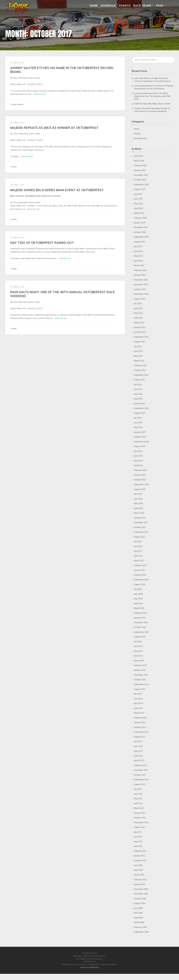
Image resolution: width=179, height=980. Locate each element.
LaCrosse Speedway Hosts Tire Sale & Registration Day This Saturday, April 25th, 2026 (152, 96)
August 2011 (140, 827)
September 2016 (141, 580)
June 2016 (138, 594)
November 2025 (141, 175)
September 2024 (141, 237)
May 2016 (138, 599)
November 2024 (141, 227)
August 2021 (140, 380)
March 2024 (139, 265)
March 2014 (139, 713)
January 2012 (140, 813)
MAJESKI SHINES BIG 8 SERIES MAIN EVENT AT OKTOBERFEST (57, 190)
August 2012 (140, 784)
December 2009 (141, 889)
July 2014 (138, 694)
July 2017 (138, 541)
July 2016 (138, 589)
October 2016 (140, 575)
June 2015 (138, 646)
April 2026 (138, 156)
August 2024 (140, 242)
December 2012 (141, 770)
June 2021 (138, 389)
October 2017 (140, 527)
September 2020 (141, 408)
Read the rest (40, 94)
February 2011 (140, 851)
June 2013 (138, 746)
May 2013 (138, 751)
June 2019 (138, 456)
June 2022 (138, 351)
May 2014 (138, 703)
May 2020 (138, 427)
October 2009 (140, 899)
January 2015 (140, 670)
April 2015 (138, 656)
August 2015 (140, 637)
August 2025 (140, 189)
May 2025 (138, 204)
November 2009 (141, 894)
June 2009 (138, 908)
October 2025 (140, 180)
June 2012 (138, 794)
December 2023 (141, 280)
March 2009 (139, 922)
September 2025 (141, 185)
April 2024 (138, 261)
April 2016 (138, 603)
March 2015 (139, 661)
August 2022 (140, 342)
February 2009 (140, 927)
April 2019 (138, 465)
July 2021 (138, 384)
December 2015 (141, 622)
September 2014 (141, 684)
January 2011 (140, 856)
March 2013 (139, 760)
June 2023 (138, 308)
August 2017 (140, 537)
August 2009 (140, 903)
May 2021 (138, 394)
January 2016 (140, 618)
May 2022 (138, 356)
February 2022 (140, 365)
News (14, 104)
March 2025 (139, 213)
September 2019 (141, 442)
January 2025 (140, 223)
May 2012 (138, 799)
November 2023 (141, 284)
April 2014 (138, 708)
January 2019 (140, 475)
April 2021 (138, 399)
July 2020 (138, 418)
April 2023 (138, 318)
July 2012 (138, 789)
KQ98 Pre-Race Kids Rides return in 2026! (152, 104)
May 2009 (138, 913)
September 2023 (141, 294)
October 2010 (140, 860)
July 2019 (138, 451)
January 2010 (140, 884)
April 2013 (138, 756)
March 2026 (139, 161)
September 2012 (141, 780)
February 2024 (140, 270)
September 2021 (141, 375)
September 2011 (141, 822)
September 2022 (141, 337)
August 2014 (140, 689)
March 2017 (139, 561)
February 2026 (140, 165)
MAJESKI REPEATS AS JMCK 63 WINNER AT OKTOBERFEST (54, 128)
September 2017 (141, 532)
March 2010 (139, 875)
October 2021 (140, 370)
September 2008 (141, 932)
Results (20, 104)
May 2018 (138, 503)
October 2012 (140, 775)
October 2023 (140, 289)
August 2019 (140, 446)
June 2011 (138, 837)
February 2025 (140, 218)
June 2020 (138, 423)
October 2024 (140, 232)
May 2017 (138, 551)
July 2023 (138, 303)
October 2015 (140, 627)
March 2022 (139, 361)
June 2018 (138, 499)
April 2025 (138, 208)
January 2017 (140, 570)
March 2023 (139, 323)
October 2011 (140, 818)
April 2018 (138, 508)
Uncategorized (140, 138)
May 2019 (138, 461)
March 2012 (139, 808)
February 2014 (140, 718)
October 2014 (140, 680)
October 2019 (140, 437)
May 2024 (138, 256)
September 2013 (141, 732)
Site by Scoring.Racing (89, 967)
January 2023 (140, 327)
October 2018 (140, 480)
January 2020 (140, 432)
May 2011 (138, 841)
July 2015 (138, 642)
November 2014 (141, 675)
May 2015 (138, 651)
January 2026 (140, 170)
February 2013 (140, 765)
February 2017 (140, 565)
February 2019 (140, 470)
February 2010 (140, 880)
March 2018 (139, 513)
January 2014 (140, 722)
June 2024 (138, 251)
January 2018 (140, 518)
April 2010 (138, 870)
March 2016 (139, 608)
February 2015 (140, 665)
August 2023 (140, 299)
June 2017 (138, 546)
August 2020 (140, 413)
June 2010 (138, 865)
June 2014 (138, 699)
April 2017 (138, 556)
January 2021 (140, 404)
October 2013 (140, 727)
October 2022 (140, 332)
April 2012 (138, 803)
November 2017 (141, 522)
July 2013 (138, 741)
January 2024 (140, 275)
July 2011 (138, 832)
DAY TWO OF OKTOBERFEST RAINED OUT (42, 243)
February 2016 (140, 613)
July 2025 (138, 194)
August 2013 (140, 737)
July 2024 (138, 246)
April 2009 (138, 918)
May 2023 (138, 313)
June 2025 (138, 199)
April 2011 (138, 846)
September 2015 (141, 632)
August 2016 (140, 584)
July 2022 (138, 346)
